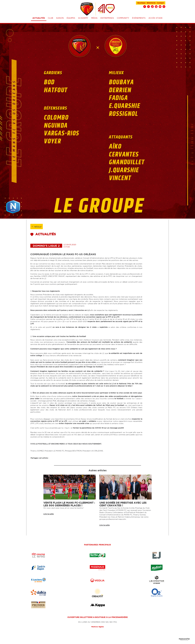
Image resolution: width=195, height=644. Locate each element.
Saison (60, 18)
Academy (83, 18)
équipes (71, 18)
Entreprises (107, 18)
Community (123, 18)
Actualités (39, 18)
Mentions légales (98, 627)
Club (50, 18)
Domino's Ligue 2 (46, 246)
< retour (37, 227)
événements (139, 18)
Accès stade (156, 18)
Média (94, 18)
